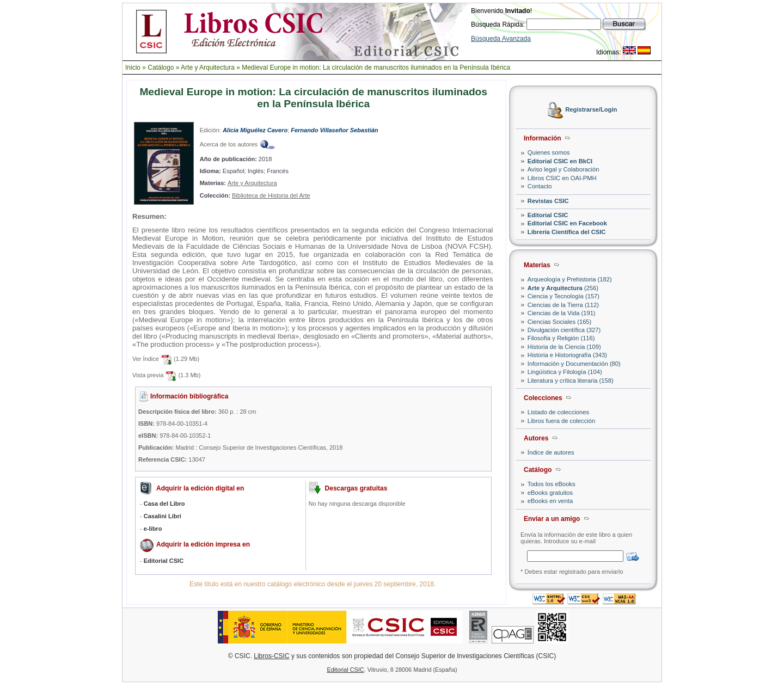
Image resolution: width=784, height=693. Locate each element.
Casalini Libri (163, 516)
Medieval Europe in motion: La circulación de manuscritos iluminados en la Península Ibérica (376, 68)
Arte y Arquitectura (208, 68)
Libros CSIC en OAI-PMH (562, 178)
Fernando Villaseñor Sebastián (334, 130)
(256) (563, 288)
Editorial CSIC (548, 215)
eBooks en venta (550, 501)
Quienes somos (549, 152)
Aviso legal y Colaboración (563, 169)
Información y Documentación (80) (574, 364)
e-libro (153, 529)
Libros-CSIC (271, 656)
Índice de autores (551, 452)
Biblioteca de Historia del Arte (271, 195)
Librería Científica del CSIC (567, 232)
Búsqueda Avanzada (501, 39)
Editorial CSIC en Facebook (567, 223)
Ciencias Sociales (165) (560, 322)
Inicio (133, 68)
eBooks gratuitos (550, 493)
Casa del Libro (164, 504)
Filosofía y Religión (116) (561, 338)
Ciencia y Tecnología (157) (563, 296)
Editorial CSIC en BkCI (560, 161)
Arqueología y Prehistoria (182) (570, 279)
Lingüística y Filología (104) (565, 372)
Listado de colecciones (558, 412)
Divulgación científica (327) (564, 330)
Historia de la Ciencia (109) (564, 347)
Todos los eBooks (552, 484)
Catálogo (161, 68)
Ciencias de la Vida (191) (562, 313)
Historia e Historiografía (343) (567, 355)
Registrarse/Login (591, 110)
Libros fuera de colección (561, 421)
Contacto (540, 186)
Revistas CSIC (548, 201)
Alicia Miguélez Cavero (255, 130)
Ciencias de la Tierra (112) (563, 305)
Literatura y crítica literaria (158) (571, 381)
